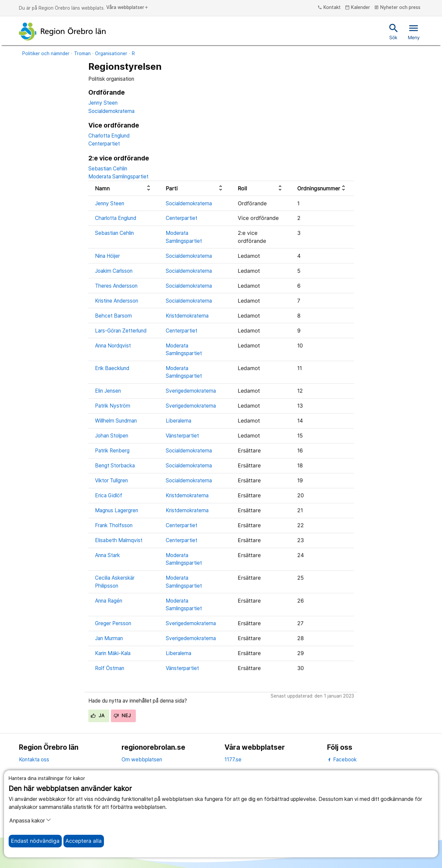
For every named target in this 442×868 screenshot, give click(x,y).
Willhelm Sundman (116, 421)
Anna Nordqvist (113, 346)
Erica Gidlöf (109, 495)
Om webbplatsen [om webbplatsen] (142, 760)
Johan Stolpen (112, 436)
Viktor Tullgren (111, 481)
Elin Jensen (108, 391)
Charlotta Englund (109, 136)
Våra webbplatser (128, 8)
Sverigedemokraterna (191, 391)
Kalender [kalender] (357, 8)
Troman (82, 53)
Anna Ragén (109, 601)
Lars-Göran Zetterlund (121, 331)
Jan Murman (109, 638)
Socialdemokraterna (111, 111)
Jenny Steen (103, 103)
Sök (394, 31)
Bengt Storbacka (115, 466)
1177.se (233, 760)
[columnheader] (124, 189)
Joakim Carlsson (114, 271)
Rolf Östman (110, 668)
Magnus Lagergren (117, 510)
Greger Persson (113, 623)
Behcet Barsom (113, 316)
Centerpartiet (104, 144)
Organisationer (111, 53)
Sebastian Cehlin (108, 169)
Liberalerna (178, 421)
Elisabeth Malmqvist (119, 540)
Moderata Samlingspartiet (118, 177)
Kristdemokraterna (187, 316)
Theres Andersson (116, 286)
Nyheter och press (397, 8)
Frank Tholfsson (114, 525)
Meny (414, 31)
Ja (97, 716)
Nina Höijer (107, 256)
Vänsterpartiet (182, 436)
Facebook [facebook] (342, 760)
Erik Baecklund (112, 368)
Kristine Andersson (117, 301)
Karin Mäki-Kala (113, 653)
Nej (122, 716)
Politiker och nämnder (46, 53)
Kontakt (329, 8)
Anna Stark (107, 555)
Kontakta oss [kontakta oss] (34, 760)
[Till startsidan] (62, 32)
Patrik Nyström (113, 406)
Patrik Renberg (112, 451)
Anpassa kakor (30, 820)
